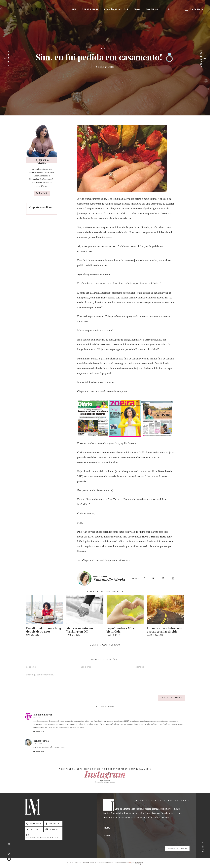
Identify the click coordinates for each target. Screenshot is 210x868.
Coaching (152, 9)
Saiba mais (42, 193)
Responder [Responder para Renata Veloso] (41, 752)
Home (73, 9)
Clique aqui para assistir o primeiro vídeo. (104, 560)
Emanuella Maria (109, 580)
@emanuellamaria (138, 769)
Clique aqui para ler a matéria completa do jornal (102, 391)
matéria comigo (116, 363)
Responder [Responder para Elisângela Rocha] (41, 732)
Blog (137, 9)
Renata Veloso (41, 741)
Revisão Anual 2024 (116, 9)
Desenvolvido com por (128, 863)
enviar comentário (172, 698)
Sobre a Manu (90, 9)
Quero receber (177, 848)
